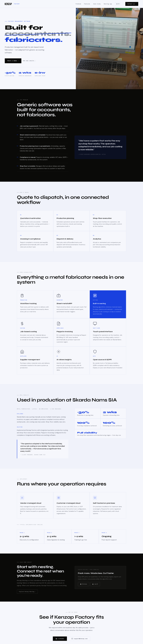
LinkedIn (60, 639)
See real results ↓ (29, 61)
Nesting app (108, 4)
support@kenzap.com (79, 639)
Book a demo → (13, 61)
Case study (97, 4)
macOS (95, 584)
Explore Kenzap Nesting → (27, 592)
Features (87, 4)
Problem (78, 4)
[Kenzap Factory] (12, 4)
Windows (84, 584)
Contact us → (132, 4)
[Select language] (119, 4)
